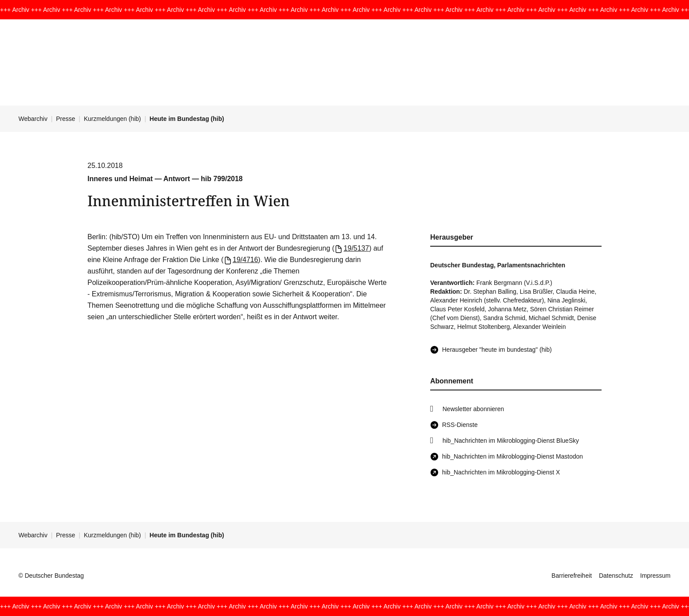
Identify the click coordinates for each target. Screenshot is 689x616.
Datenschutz (616, 576)
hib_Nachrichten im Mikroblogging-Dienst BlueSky (511, 441)
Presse (66, 119)
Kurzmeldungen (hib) (112, 119)
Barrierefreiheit (572, 576)
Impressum (655, 576)
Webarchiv (33, 119)
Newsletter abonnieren (473, 409)
